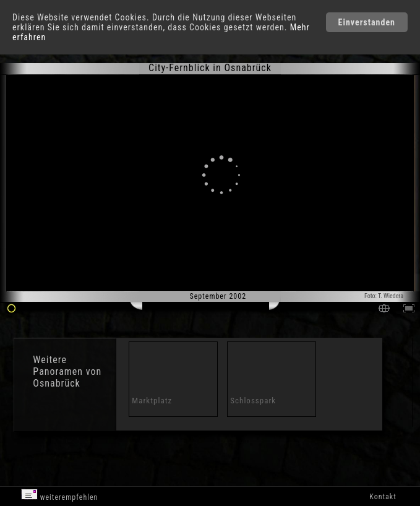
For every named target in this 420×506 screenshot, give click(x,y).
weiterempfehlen (60, 495)
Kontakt (383, 497)
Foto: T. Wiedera (384, 296)
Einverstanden (367, 22)
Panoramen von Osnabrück (67, 377)
